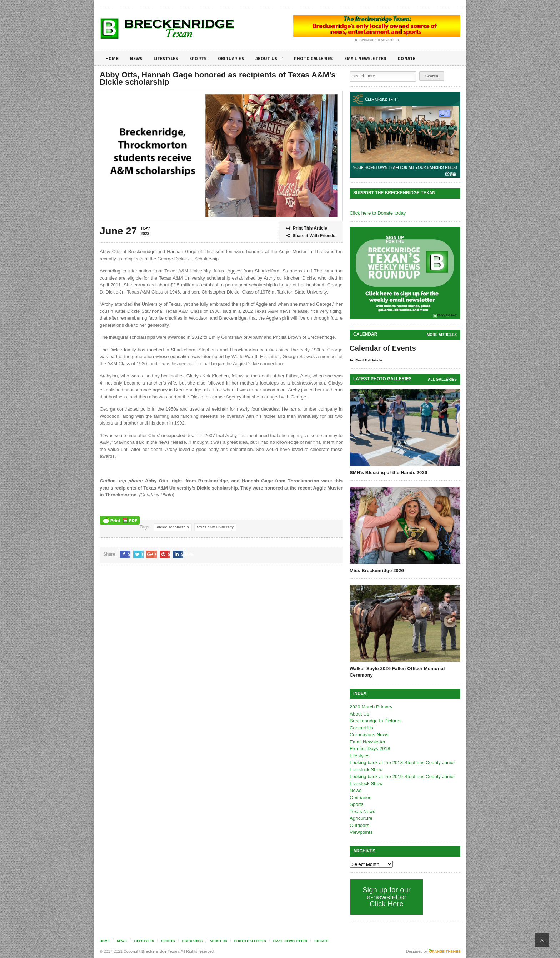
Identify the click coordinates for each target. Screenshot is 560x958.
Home (112, 58)
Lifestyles (169, 58)
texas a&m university (214, 527)
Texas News (362, 811)
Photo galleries (324, 58)
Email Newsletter (380, 58)
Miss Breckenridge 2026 (376, 570)
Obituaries (238, 58)
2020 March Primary (371, 706)
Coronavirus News (369, 734)
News (138, 58)
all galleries (443, 379)
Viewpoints (361, 832)
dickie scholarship (172, 527)
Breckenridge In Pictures (375, 720)
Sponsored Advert (377, 40)
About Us (278, 60)
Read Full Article (368, 360)
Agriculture (361, 818)
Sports (204, 58)
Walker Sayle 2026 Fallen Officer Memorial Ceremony (396, 671)
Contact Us (361, 728)
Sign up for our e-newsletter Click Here (386, 896)
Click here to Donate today (377, 213)
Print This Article (307, 228)
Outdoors (359, 825)
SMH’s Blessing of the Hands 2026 (387, 472)
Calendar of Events (382, 348)
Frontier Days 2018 (369, 748)
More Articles (442, 335)
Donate (424, 58)
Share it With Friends (311, 236)
